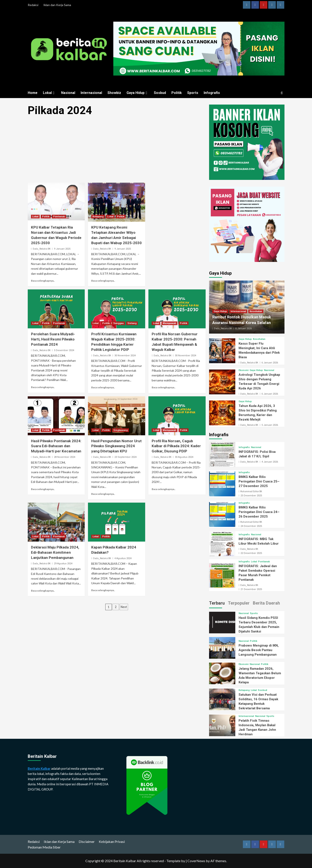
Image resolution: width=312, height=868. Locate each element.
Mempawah (169, 323)
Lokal (49, 93)
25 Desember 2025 (251, 496)
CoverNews (196, 861)
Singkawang (120, 430)
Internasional (91, 93)
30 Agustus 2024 (184, 457)
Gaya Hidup (137, 93)
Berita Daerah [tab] (266, 603)
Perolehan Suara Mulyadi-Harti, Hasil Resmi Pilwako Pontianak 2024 (53, 339)
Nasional (68, 93)
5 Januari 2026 (270, 425)
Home (33, 93)
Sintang (132, 323)
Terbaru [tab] (217, 603)
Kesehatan (256, 311)
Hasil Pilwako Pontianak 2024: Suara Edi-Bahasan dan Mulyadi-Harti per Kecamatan (56, 446)
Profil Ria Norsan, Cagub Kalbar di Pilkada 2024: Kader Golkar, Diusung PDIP (176, 446)
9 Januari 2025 (62, 249)
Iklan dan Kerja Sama (57, 5)
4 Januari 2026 (270, 462)
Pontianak (59, 217)
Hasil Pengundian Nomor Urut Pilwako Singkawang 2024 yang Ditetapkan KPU (116, 446)
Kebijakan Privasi (112, 841)
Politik (177, 93)
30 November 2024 (125, 356)
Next (124, 607)
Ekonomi (244, 370)
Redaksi (33, 5)
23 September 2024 (125, 457)
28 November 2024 (65, 457)
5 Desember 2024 (64, 350)
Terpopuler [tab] (239, 603)
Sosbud (160, 93)
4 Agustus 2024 (123, 558)
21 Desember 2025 (251, 589)
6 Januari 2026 (244, 328)
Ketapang (98, 217)
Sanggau (119, 323)
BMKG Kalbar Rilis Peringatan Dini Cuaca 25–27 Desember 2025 (259, 481)
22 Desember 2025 (251, 553)
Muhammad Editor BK (251, 491)
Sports (193, 93)
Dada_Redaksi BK (42, 249)
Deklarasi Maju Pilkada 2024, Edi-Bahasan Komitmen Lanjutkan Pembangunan (55, 552)
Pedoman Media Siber (44, 847)
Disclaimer (87, 841)
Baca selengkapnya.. (43, 281)
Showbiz (114, 93)
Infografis (212, 93)
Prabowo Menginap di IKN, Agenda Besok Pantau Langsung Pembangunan (259, 650)
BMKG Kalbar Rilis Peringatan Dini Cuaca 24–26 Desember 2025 (259, 512)
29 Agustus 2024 (63, 564)
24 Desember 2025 (251, 526)
